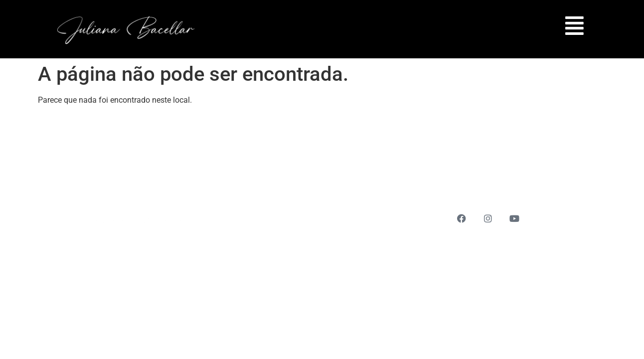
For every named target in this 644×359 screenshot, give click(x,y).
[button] (572, 26)
